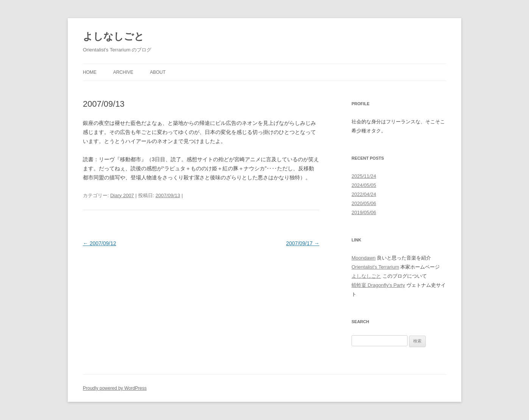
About (158, 72)
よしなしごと (114, 36)
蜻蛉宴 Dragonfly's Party (378, 285)
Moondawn (364, 258)
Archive (123, 72)
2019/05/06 (364, 212)
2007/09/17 (303, 243)
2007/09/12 (100, 243)
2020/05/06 (364, 203)
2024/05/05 (364, 185)
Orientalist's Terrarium (375, 267)
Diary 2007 (122, 195)
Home (90, 72)
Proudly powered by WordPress (115, 388)
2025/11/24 (364, 176)
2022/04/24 (364, 194)
